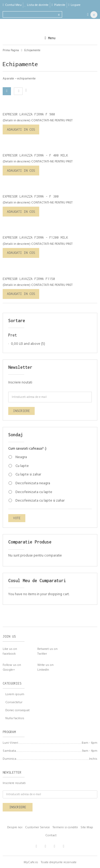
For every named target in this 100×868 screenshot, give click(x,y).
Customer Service (37, 827)
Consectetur (14, 702)
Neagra (21, 457)
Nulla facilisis (15, 718)
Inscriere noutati (20, 383)
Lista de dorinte (38, 5)
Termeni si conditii (65, 827)
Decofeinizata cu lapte (34, 492)
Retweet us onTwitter (47, 651)
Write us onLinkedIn (45, 667)
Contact (51, 835)
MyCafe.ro (31, 862)
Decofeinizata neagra (33, 483)
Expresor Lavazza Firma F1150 (29, 279)
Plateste (60, 5)
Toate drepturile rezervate (59, 862)
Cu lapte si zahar (28, 475)
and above (26, 344)
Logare (76, 5)
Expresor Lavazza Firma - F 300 (31, 196)
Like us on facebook (10, 651)
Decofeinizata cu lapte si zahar (40, 501)
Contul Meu (13, 5)
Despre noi (15, 827)
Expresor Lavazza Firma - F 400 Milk (35, 155)
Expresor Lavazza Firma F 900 (29, 114)
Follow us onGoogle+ (12, 667)
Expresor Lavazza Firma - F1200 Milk (35, 237)
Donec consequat (17, 710)
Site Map (87, 827)
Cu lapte (22, 466)
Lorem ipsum (15, 694)
